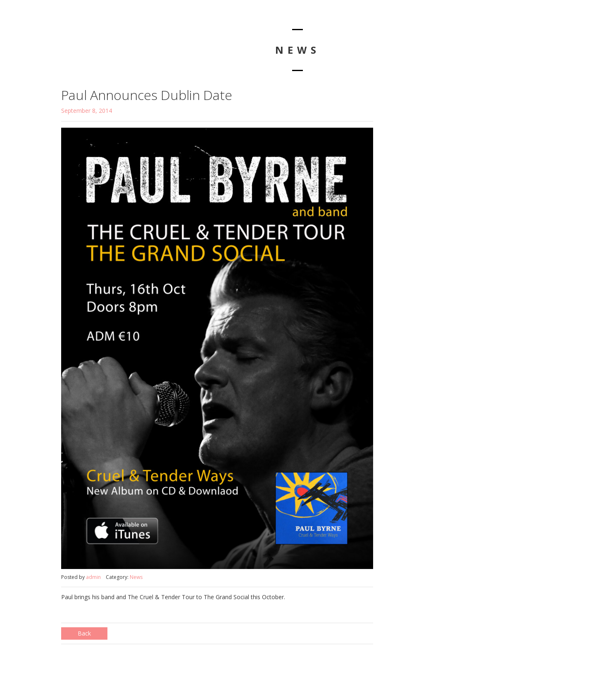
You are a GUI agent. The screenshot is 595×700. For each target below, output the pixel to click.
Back (84, 633)
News (136, 577)
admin (93, 577)
